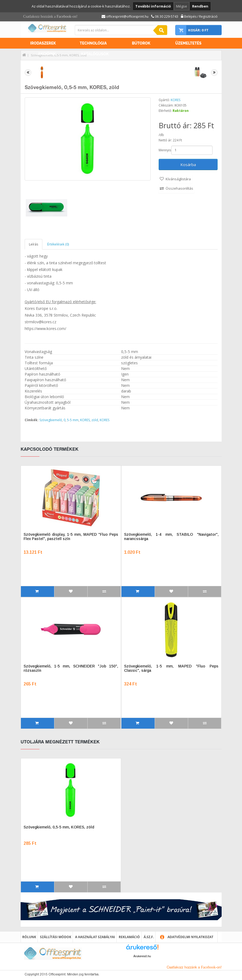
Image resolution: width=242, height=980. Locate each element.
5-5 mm (73, 420)
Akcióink (47, 54)
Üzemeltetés (188, 43)
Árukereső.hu (142, 956)
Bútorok (141, 43)
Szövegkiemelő (51, 420)
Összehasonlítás (179, 188)
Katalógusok (95, 54)
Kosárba (188, 164)
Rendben (200, 6)
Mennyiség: (165, 150)
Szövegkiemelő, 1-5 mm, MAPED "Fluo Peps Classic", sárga (171, 668)
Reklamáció (129, 937)
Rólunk (29, 937)
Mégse (182, 6)
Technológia (93, 43)
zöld (95, 420)
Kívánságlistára (178, 179)
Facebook (64, 16)
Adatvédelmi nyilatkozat (190, 937)
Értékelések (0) (58, 244)
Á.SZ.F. (149, 937)
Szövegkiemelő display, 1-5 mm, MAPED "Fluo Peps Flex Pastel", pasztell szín (71, 537)
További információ (153, 6)
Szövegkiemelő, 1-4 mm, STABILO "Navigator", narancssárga (171, 537)
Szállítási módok (56, 937)
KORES (176, 100)
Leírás (33, 244)
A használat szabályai (95, 937)
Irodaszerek (43, 43)
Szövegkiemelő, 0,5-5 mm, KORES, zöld (59, 827)
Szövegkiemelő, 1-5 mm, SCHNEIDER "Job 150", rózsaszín (71, 668)
